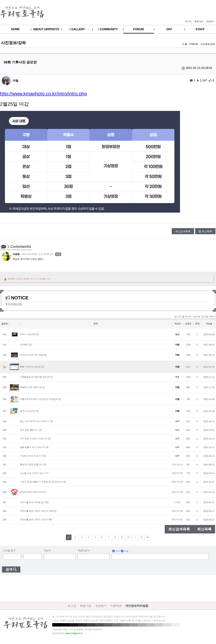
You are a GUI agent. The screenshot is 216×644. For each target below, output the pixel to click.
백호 (177, 377)
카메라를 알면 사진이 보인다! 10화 (37, 511)
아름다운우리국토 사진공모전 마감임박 (39, 399)
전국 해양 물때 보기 (29, 430)
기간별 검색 (9, 550)
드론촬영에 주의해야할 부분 (33, 377)
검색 (9, 569)
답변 (58, 254)
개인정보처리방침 (137, 606)
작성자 (47, 550)
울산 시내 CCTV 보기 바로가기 (35, 421)
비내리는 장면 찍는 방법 (31, 355)
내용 (125, 551)
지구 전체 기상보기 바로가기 (34, 439)
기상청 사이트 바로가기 (31, 456)
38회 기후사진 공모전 (30, 367)
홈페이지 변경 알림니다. (31, 465)
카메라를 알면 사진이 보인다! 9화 (36, 520)
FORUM (139, 29)
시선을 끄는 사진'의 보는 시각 (34, 473)
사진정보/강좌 (208, 44)
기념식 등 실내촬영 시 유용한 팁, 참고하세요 (41, 482)
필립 (177, 334)
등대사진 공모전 (28, 411)
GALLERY (78, 29)
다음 (135, 537)
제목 (116, 551)
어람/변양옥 (177, 465)
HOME (15, 29)
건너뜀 (141, 537)
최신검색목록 (183, 231)
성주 (177, 421)
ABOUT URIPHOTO (46, 29)
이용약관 (116, 606)
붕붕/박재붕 (177, 473)
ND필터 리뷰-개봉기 (30, 387)
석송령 (16, 254)
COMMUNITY (109, 29)
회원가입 (199, 21)
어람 (15, 81)
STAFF (200, 29)
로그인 (188, 21)
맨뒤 (148, 537)
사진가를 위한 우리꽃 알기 (33, 502)
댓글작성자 (84, 550)
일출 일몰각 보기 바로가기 (33, 447)
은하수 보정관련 (28, 334)
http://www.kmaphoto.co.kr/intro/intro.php (43, 94)
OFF (169, 29)
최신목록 (207, 231)
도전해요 (24, 345)
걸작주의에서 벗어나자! (31, 492)
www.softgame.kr (74, 633)
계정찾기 (210, 21)
